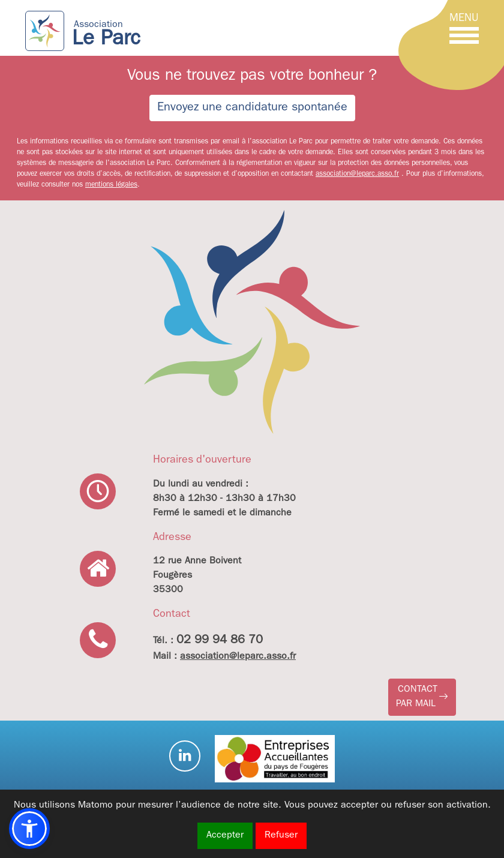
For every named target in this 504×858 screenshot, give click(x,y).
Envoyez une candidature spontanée (252, 108)
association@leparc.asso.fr (357, 175)
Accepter (225, 836)
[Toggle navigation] (464, 30)
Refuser (281, 836)
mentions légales (111, 185)
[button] (422, 697)
